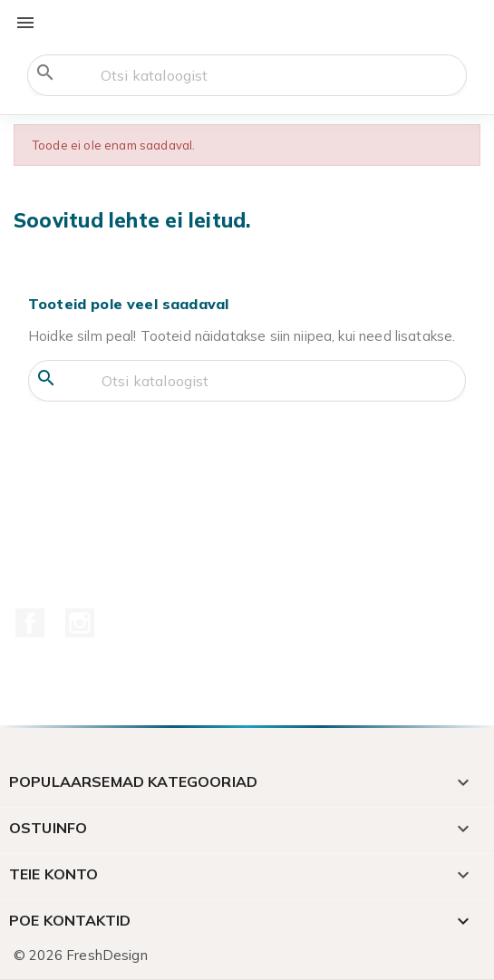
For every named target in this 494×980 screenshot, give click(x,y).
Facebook (30, 623)
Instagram (80, 623)
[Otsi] (247, 75)
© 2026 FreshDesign (81, 955)
